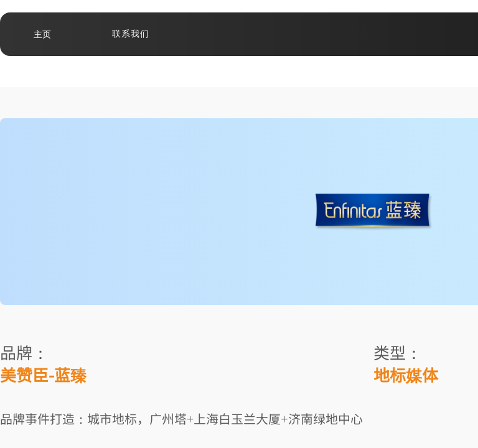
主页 (42, 34)
